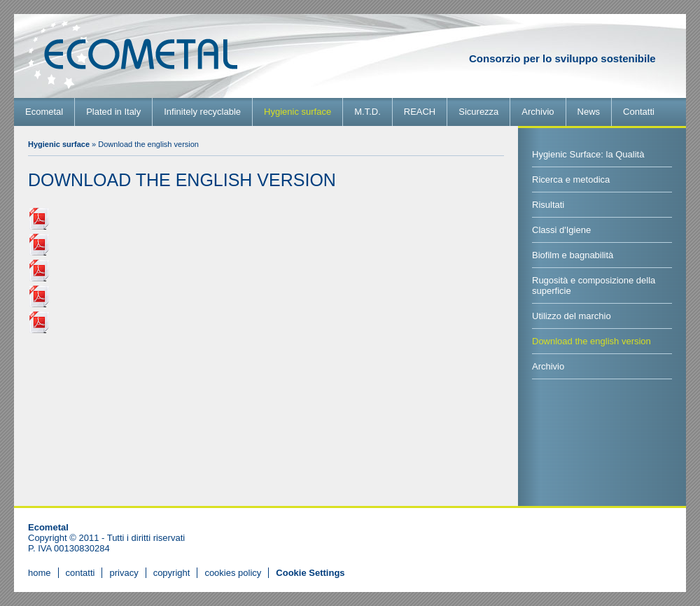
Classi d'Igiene (561, 230)
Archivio (538, 112)
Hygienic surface (297, 112)
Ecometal (44, 112)
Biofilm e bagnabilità (573, 255)
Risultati (548, 205)
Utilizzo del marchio (572, 316)
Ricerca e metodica (571, 179)
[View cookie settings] (310, 573)
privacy (124, 573)
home (40, 573)
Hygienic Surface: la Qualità (588, 154)
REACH (420, 112)
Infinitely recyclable (202, 112)
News (589, 112)
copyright (172, 573)
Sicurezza (478, 112)
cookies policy (233, 573)
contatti (80, 573)
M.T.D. (367, 112)
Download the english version (591, 341)
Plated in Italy (113, 112)
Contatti (639, 112)
